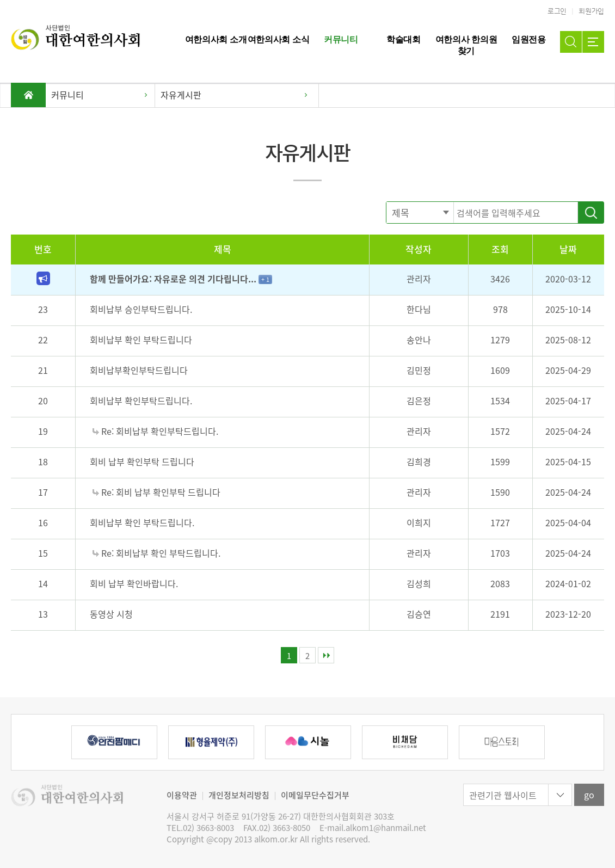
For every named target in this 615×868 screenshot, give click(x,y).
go (589, 795)
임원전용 (529, 39)
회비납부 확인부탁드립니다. (141, 401)
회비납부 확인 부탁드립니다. (142, 522)
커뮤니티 (341, 39)
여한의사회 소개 (216, 39)
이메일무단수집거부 (315, 795)
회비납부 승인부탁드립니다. (141, 309)
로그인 (557, 11)
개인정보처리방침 (239, 795)
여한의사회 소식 (278, 39)
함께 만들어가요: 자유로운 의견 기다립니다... (174, 279)
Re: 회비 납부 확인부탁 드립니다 (156, 492)
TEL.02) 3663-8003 (200, 828)
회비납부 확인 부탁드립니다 (141, 340)
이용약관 (182, 795)
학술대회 (404, 39)
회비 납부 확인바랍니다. (134, 583)
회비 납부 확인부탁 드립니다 (142, 461)
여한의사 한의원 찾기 (466, 45)
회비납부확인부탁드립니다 (139, 370)
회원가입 (591, 11)
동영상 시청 (111, 614)
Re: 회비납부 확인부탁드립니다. (155, 431)
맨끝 (326, 655)
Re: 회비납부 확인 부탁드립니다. (156, 553)
